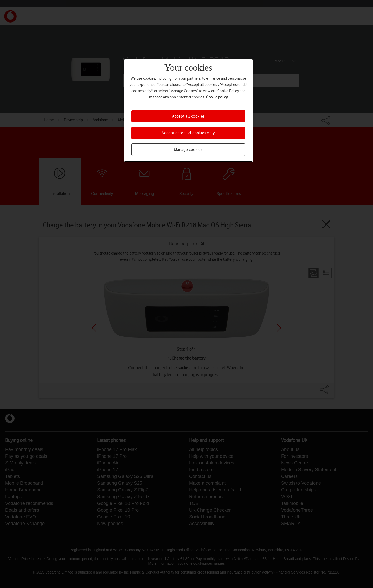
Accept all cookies (188, 116)
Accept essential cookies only (188, 133)
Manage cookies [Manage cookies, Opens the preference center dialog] (188, 150)
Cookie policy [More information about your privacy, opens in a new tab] (217, 97)
